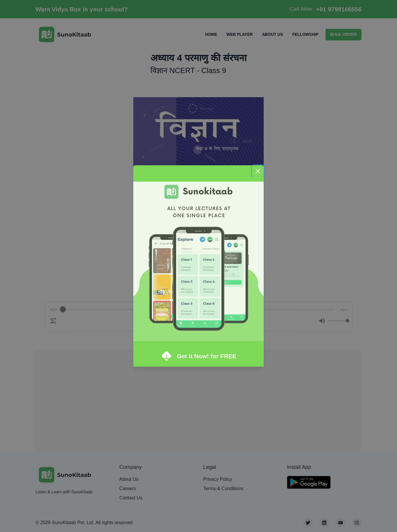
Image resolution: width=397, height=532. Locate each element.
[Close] (258, 171)
